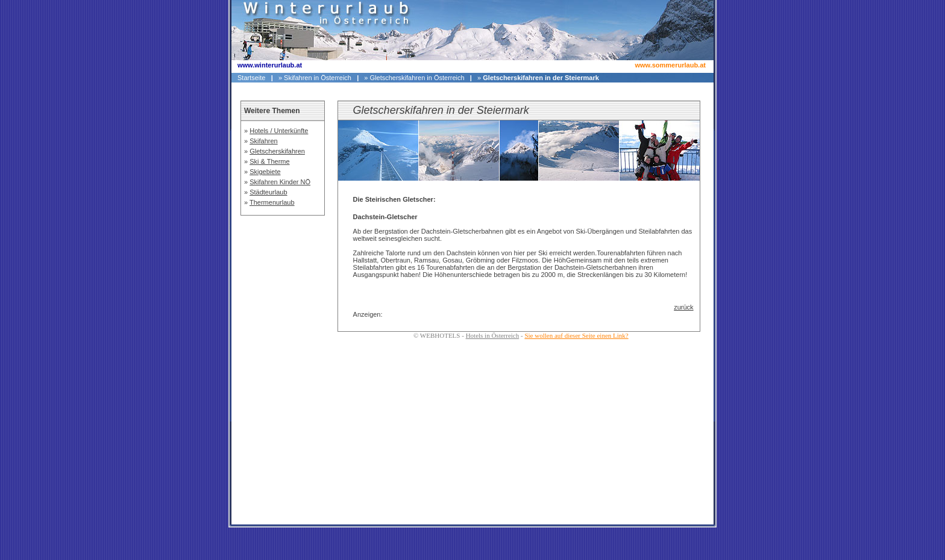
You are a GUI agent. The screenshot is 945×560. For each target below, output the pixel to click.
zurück (683, 307)
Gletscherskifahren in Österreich (417, 78)
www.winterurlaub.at (270, 65)
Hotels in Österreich (493, 335)
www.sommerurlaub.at (670, 65)
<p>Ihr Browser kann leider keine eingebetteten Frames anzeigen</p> (283, 296)
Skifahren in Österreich (318, 78)
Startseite (251, 78)
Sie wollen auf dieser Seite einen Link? (576, 335)
